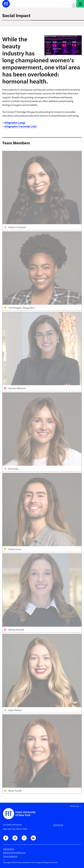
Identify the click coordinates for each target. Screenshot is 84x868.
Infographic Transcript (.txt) (20, 126)
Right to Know (9, 849)
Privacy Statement (10, 856)
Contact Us (58, 825)
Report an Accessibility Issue (14, 852)
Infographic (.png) (15, 122)
